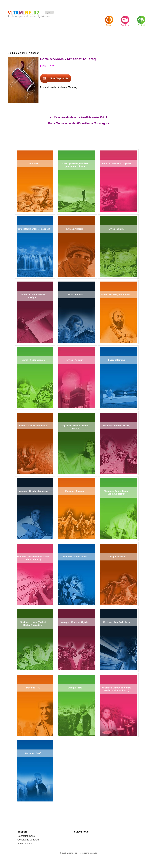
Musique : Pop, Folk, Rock (117, 622)
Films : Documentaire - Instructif (33, 229)
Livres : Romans (116, 360)
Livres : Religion (75, 360)
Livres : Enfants (75, 295)
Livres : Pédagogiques (33, 360)
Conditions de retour (29, 840)
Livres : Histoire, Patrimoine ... (117, 295)
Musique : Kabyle (116, 557)
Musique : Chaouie (75, 491)
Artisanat (33, 163)
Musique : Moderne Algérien (75, 622)
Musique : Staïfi (33, 753)
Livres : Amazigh (75, 229)
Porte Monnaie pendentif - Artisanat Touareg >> (79, 123)
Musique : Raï (33, 688)
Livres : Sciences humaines (33, 426)
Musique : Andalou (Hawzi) (117, 426)
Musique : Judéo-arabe (75, 557)
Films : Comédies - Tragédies (117, 163)
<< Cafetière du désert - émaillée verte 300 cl (79, 117)
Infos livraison (25, 843)
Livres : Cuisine (117, 229)
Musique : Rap (75, 688)
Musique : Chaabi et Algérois (33, 491)
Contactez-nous (26, 836)
